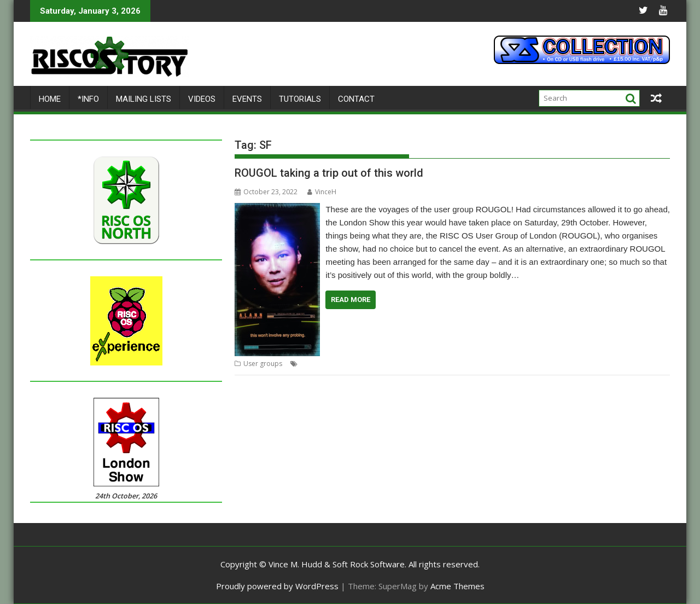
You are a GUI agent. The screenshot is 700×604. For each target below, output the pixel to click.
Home (50, 99)
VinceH (322, 192)
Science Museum (532, 364)
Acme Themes (457, 586)
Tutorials (300, 99)
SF (565, 364)
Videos (202, 99)
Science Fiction (480, 364)
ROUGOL (439, 364)
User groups (263, 364)
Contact (356, 99)
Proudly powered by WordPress (277, 586)
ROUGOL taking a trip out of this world (329, 173)
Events (247, 99)
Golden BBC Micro (363, 364)
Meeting (408, 364)
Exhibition (315, 364)
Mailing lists (144, 99)
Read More (351, 300)
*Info (88, 99)
